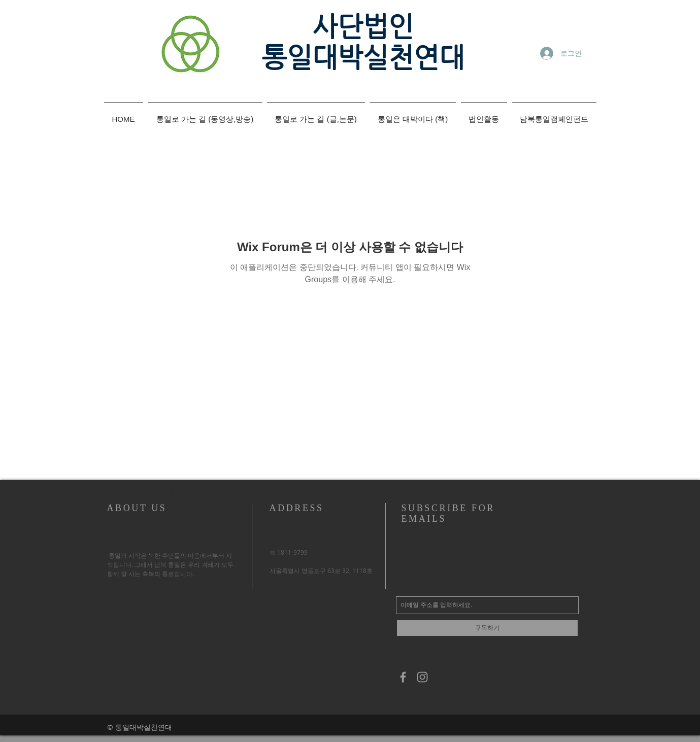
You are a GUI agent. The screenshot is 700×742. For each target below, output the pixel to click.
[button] (159, 493)
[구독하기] (487, 628)
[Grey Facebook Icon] (403, 677)
